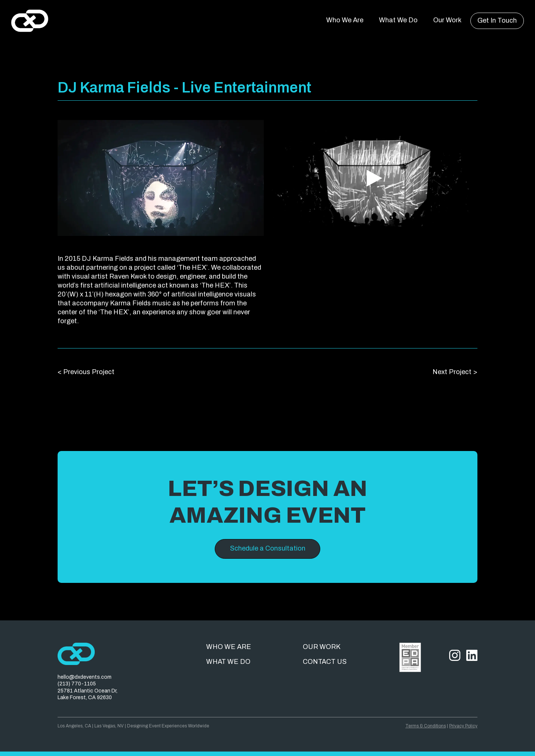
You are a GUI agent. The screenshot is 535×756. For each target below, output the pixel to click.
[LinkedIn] (472, 676)
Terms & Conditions (426, 726)
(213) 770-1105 (77, 684)
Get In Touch (497, 20)
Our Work (447, 20)
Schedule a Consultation (268, 548)
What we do (228, 662)
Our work (322, 647)
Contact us (325, 662)
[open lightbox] (161, 178)
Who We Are (345, 20)
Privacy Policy (463, 726)
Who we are (229, 647)
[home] (30, 21)
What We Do (398, 20)
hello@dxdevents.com (85, 677)
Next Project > (455, 372)
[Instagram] (455, 676)
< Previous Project (86, 372)
